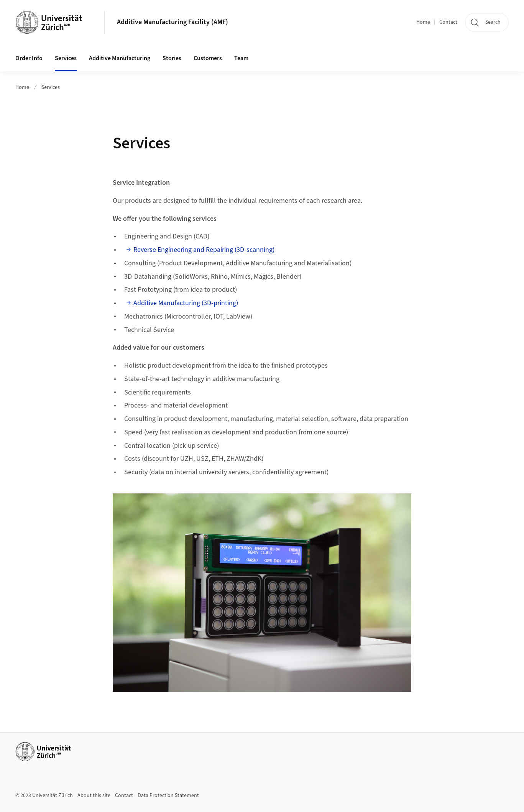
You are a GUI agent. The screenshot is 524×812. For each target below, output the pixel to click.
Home (423, 22)
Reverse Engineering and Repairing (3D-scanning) (204, 250)
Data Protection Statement (168, 796)
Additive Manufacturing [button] (120, 58)
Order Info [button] (29, 58)
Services (66, 58)
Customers (208, 58)
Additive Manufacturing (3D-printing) (186, 303)
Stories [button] (172, 58)
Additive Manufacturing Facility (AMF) (172, 22)
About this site (94, 796)
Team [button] (241, 58)
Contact (448, 22)
